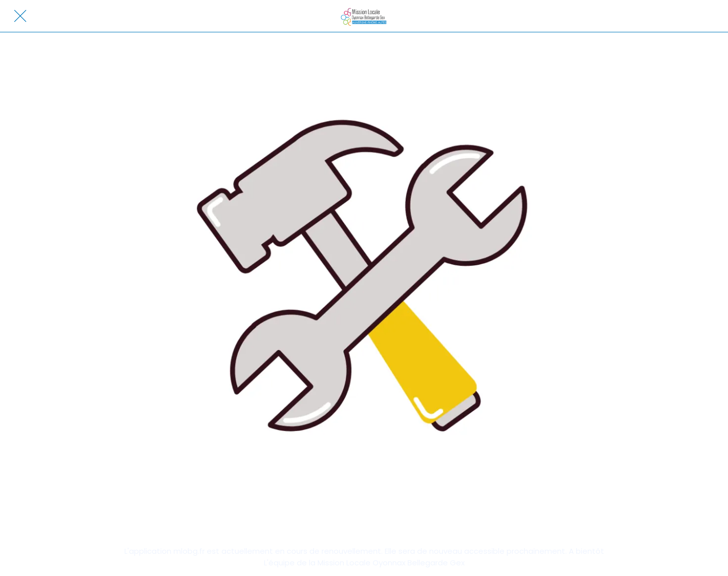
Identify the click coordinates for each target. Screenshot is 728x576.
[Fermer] (20, 16)
